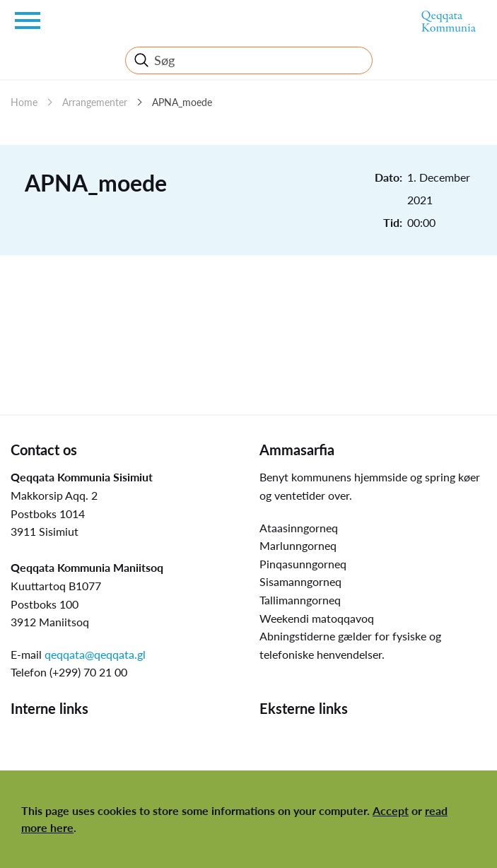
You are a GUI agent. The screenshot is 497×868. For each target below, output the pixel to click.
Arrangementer (95, 102)
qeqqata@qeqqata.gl (95, 654)
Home (24, 102)
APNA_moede (182, 102)
